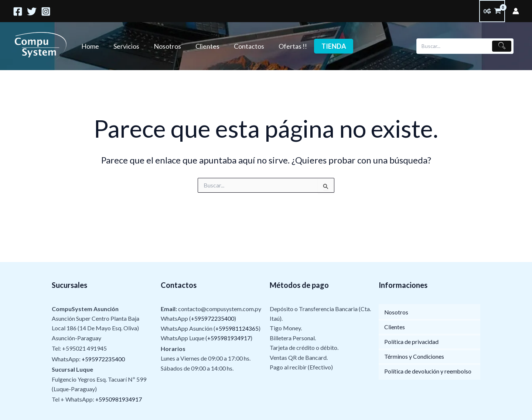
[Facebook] (18, 11)
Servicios (125, 46)
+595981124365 (237, 328)
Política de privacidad (412, 342)
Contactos (244, 46)
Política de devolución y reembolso (428, 371)
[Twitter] (32, 11)
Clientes (203, 46)
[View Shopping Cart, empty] (492, 11)
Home (89, 46)
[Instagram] (46, 11)
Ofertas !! (287, 46)
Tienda (326, 46)
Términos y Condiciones (414, 357)
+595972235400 (103, 359)
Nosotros (164, 46)
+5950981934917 (119, 400)
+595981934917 (229, 338)
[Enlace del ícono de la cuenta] (516, 11)
